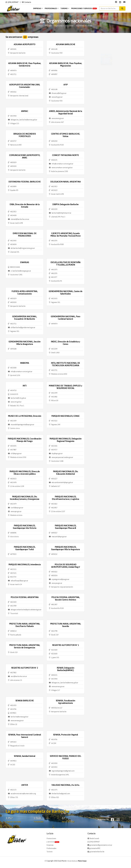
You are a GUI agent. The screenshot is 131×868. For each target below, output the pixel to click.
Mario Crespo (82, 861)
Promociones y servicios (84, 8)
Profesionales (52, 8)
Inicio (41, 26)
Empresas (38, 8)
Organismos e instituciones (64, 26)
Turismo (65, 8)
